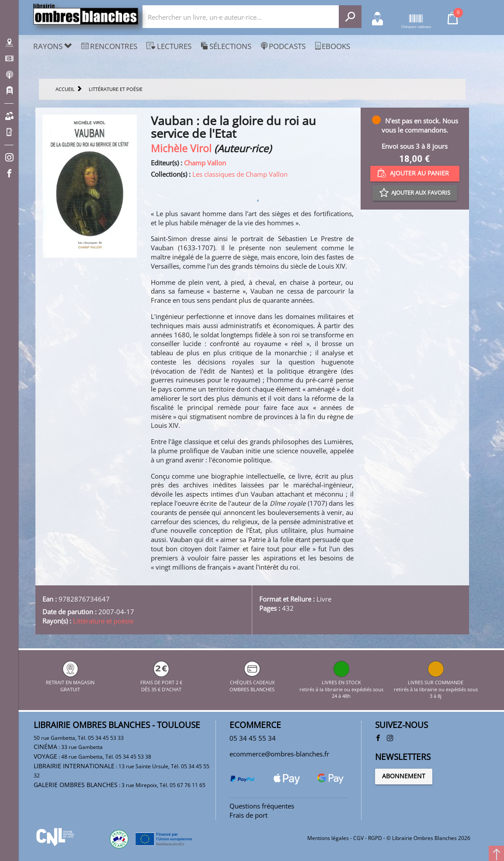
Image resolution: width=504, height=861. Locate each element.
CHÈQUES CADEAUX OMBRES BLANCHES (252, 682)
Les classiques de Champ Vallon (240, 174)
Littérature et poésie (103, 621)
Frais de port (249, 815)
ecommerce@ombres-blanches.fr (279, 754)
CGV (358, 838)
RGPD (375, 838)
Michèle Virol (181, 149)
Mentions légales (328, 838)
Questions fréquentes (262, 806)
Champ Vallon (205, 163)
